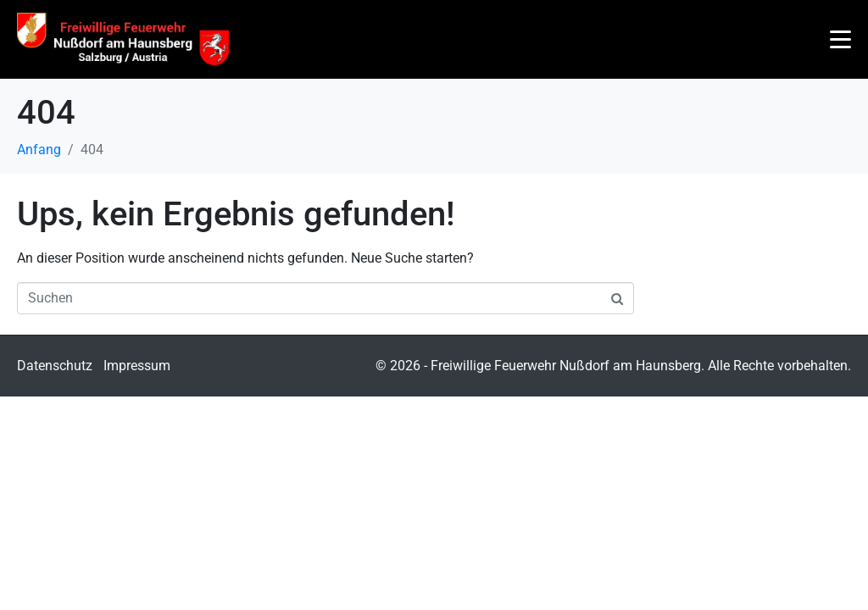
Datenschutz (55, 366)
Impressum (137, 366)
